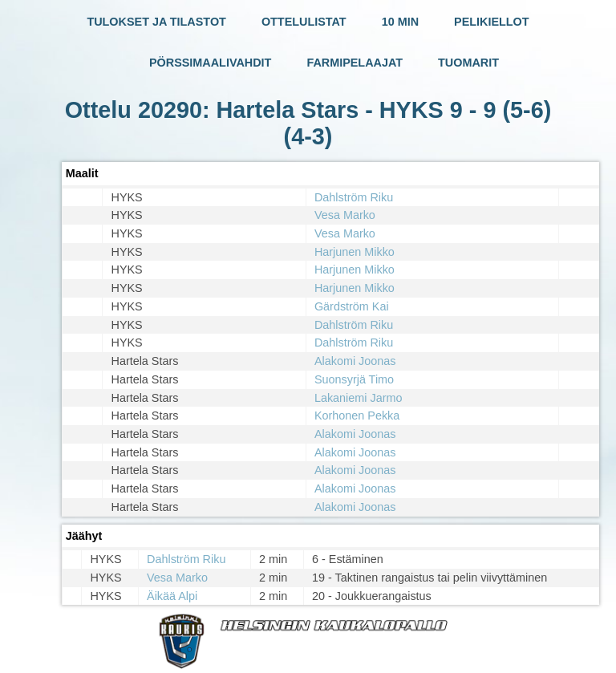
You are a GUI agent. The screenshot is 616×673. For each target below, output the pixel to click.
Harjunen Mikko (355, 252)
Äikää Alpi (172, 596)
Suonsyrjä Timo (354, 379)
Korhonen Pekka (357, 416)
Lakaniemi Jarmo (359, 398)
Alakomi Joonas (355, 361)
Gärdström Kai (352, 306)
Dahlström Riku (354, 197)
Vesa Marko (345, 215)
